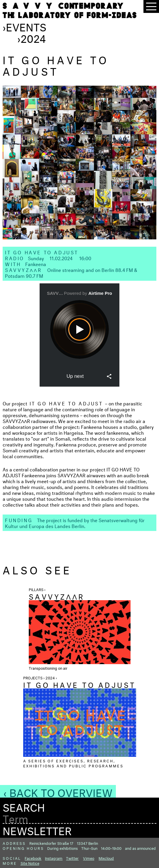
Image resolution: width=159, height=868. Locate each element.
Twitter (72, 858)
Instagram (54, 858)
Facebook (33, 858)
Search (24, 806)
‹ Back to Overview (58, 791)
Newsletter (37, 829)
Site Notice (30, 863)
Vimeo (89, 858)
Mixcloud (106, 858)
